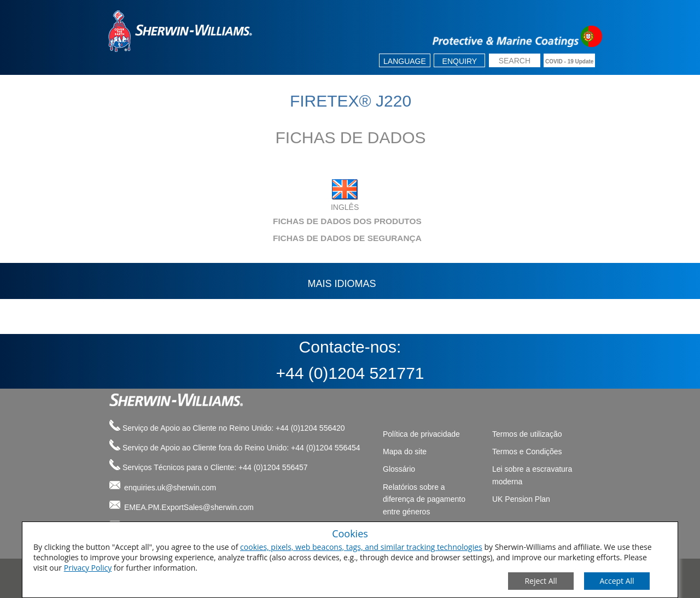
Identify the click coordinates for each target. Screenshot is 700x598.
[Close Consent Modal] (541, 581)
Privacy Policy (88, 568)
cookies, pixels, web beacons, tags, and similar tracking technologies (361, 547)
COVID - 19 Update (569, 61)
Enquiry (460, 61)
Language (405, 61)
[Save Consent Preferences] (617, 581)
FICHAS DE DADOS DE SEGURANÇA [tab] (262, 238)
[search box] (515, 61)
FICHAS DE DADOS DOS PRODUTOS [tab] (262, 221)
